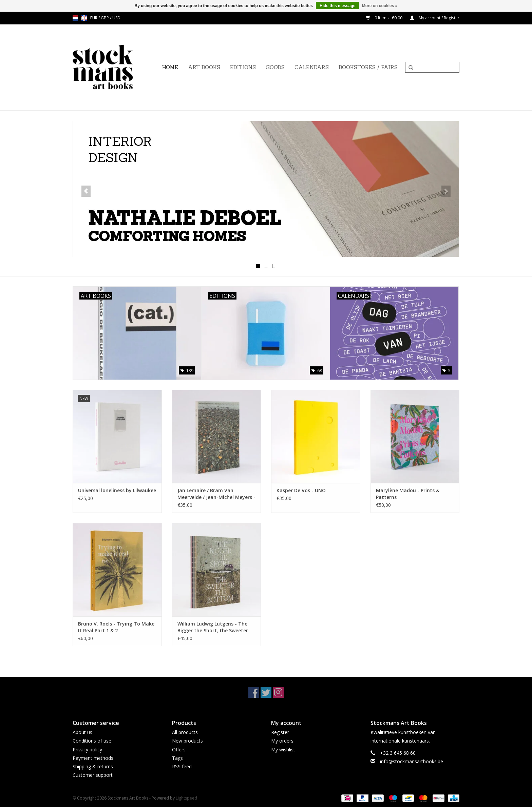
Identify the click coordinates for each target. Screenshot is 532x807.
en (84, 18)
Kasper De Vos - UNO (301, 490)
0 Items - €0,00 (385, 18)
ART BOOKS (204, 67)
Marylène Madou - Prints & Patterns (408, 494)
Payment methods (93, 758)
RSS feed (182, 766)
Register (280, 732)
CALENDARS (312, 67)
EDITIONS (243, 67)
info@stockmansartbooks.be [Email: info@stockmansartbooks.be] (412, 761)
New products (187, 741)
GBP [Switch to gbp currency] (105, 18)
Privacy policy (87, 750)
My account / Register (435, 18)
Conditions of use (92, 741)
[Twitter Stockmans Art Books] (266, 692)
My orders (282, 741)
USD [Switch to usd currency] (116, 18)
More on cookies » (380, 6)
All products (185, 732)
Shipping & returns (93, 766)
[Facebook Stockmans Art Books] (254, 692)
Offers (179, 750)
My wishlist (283, 750)
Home (170, 67)
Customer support (93, 775)
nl (75, 18)
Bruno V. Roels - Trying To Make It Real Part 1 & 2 (116, 627)
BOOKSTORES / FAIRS (368, 67)
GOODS (275, 67)
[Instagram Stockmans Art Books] (278, 692)
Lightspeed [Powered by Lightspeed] (186, 798)
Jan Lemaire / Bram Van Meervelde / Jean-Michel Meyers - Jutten (216, 494)
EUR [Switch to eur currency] (94, 18)
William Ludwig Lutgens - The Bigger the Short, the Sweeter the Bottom (213, 627)
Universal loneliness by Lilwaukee (117, 490)
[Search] (432, 67)
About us (82, 732)
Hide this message (337, 6)
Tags (177, 758)
